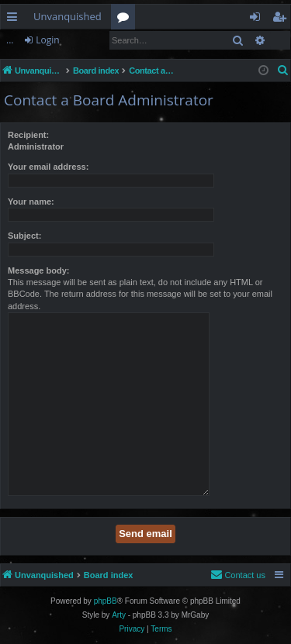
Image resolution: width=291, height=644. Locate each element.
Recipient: (28, 135)
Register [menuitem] (282, 19)
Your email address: (48, 167)
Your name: (31, 201)
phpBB (106, 601)
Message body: (38, 270)
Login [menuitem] (258, 19)
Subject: (24, 236)
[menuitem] (283, 71)
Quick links (15, 19)
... (10, 40)
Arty (119, 615)
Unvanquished (68, 16)
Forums (126, 19)
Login (47, 40)
